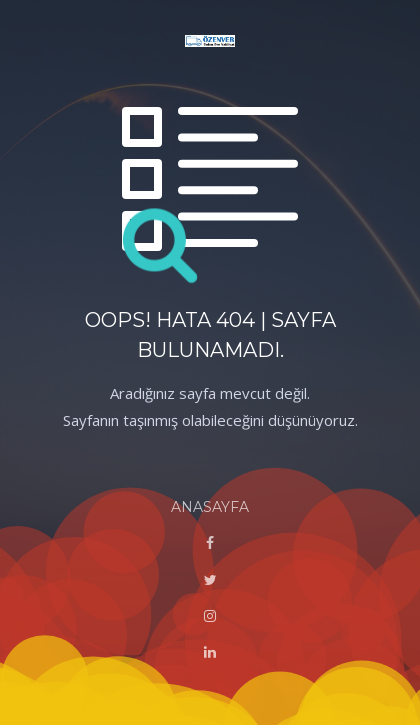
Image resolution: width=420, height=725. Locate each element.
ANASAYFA (210, 507)
